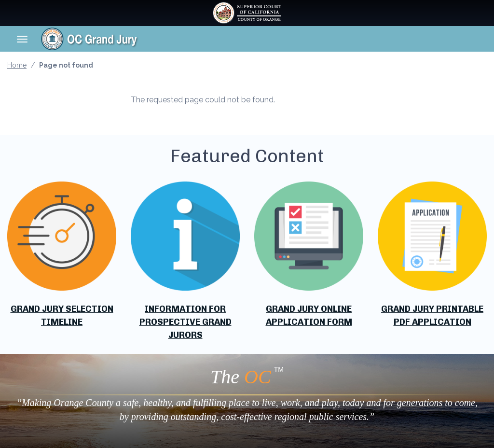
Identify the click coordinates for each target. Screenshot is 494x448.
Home (17, 65)
